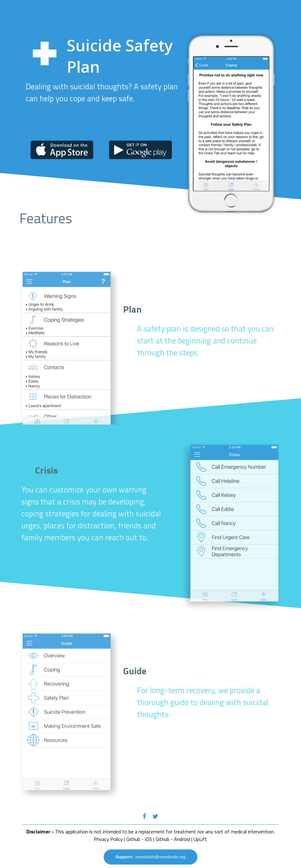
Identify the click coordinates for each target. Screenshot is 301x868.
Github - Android (173, 839)
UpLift (200, 839)
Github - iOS (139, 839)
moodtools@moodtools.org (150, 857)
